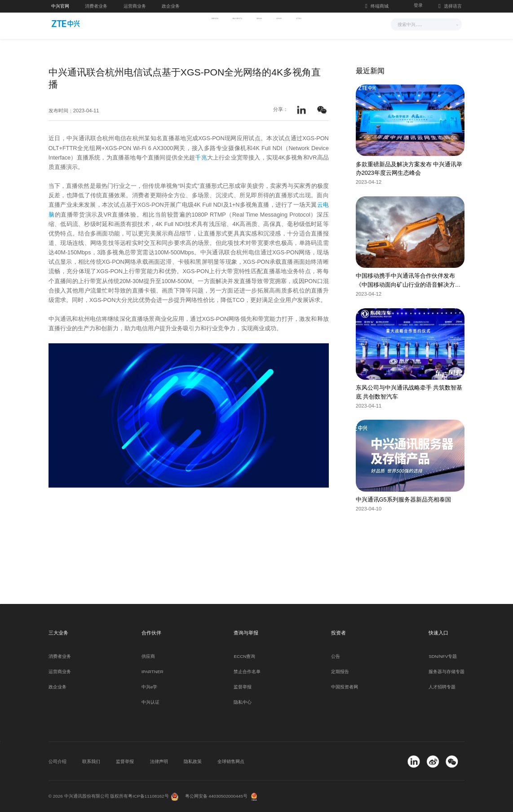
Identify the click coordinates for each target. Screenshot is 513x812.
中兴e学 (149, 687)
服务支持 (268, 23)
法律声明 (159, 761)
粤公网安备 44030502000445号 (217, 796)
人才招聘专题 (442, 687)
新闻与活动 (172, 23)
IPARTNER (153, 672)
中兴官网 (60, 6)
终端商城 (377, 6)
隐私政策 (193, 761)
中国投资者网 (345, 687)
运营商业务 (135, 6)
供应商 (148, 656)
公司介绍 (57, 761)
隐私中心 (243, 702)
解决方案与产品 (222, 23)
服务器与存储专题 (447, 672)
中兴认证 (150, 702)
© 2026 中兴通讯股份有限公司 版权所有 (88, 796)
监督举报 (243, 687)
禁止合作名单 (247, 672)
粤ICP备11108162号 (148, 796)
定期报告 (340, 672)
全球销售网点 (231, 761)
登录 (418, 5)
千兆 (201, 158)
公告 (336, 656)
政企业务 (171, 6)
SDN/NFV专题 (443, 656)
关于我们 (344, 23)
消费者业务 (96, 6)
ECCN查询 (244, 656)
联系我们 (91, 761)
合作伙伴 (306, 23)
